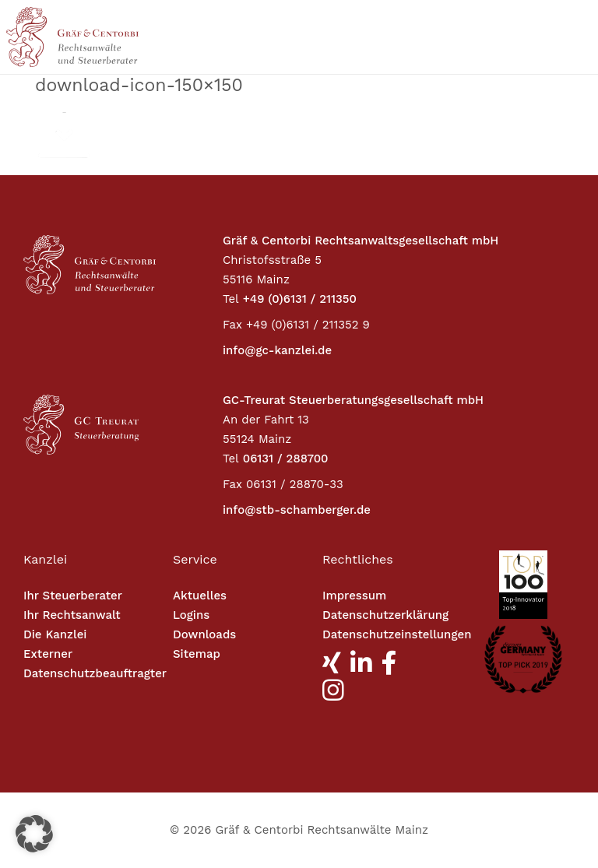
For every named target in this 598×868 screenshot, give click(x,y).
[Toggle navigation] (520, 37)
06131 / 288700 (286, 459)
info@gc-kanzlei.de (277, 350)
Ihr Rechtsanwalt (72, 615)
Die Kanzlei (55, 634)
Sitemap (197, 654)
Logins (191, 615)
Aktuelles (200, 596)
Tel (231, 299)
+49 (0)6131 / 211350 (300, 299)
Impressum (354, 596)
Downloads (204, 634)
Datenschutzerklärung (385, 615)
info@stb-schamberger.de (297, 510)
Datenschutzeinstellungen (397, 634)
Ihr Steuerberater (73, 596)
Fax (232, 325)
